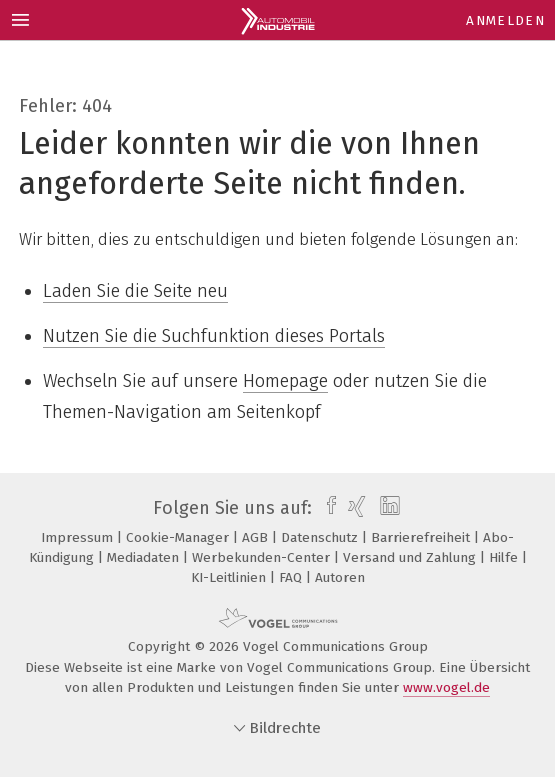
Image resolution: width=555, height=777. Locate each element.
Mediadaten (145, 557)
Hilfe (505, 557)
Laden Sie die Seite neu (135, 291)
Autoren (340, 577)
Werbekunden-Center (263, 557)
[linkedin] (387, 508)
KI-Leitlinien (230, 577)
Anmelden (505, 20)
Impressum (79, 537)
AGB (257, 537)
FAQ (292, 577)
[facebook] (326, 508)
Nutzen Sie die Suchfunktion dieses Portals (214, 336)
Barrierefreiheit (422, 537)
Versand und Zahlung (411, 557)
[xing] (354, 508)
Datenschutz (321, 537)
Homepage (285, 381)
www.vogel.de (446, 687)
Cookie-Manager (179, 537)
